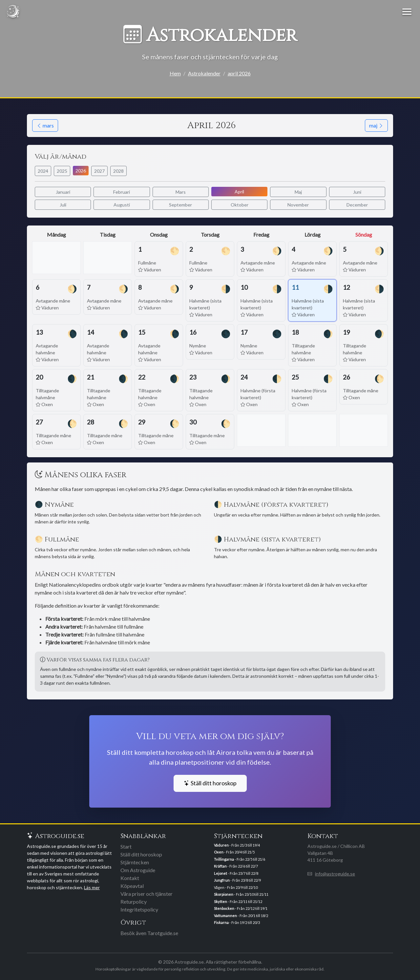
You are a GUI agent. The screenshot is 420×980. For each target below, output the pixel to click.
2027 (99, 171)
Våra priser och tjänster (147, 894)
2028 (118, 171)
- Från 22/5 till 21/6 (240, 859)
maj (376, 125)
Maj (298, 192)
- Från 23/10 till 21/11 (241, 894)
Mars (181, 192)
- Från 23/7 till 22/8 (236, 873)
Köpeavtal (132, 886)
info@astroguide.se (335, 874)
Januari (63, 192)
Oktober (240, 205)
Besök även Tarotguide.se (149, 933)
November (298, 205)
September (180, 205)
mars (45, 125)
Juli (63, 205)
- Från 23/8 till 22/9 (237, 880)
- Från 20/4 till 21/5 (234, 852)
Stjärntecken (135, 862)
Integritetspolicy (139, 909)
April (239, 192)
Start (126, 846)
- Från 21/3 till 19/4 (237, 845)
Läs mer (92, 887)
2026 (81, 171)
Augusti (122, 205)
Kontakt (130, 878)
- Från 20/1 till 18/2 (241, 916)
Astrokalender (204, 73)
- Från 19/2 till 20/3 (237, 922)
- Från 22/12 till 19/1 (241, 908)
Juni (357, 192)
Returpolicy (134, 902)
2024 (43, 171)
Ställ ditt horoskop (210, 783)
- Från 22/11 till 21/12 (238, 902)
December (357, 205)
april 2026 (239, 73)
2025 (62, 171)
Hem (175, 73)
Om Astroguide (138, 870)
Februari (122, 192)
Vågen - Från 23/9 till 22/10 (236, 887)
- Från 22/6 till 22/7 (236, 866)
